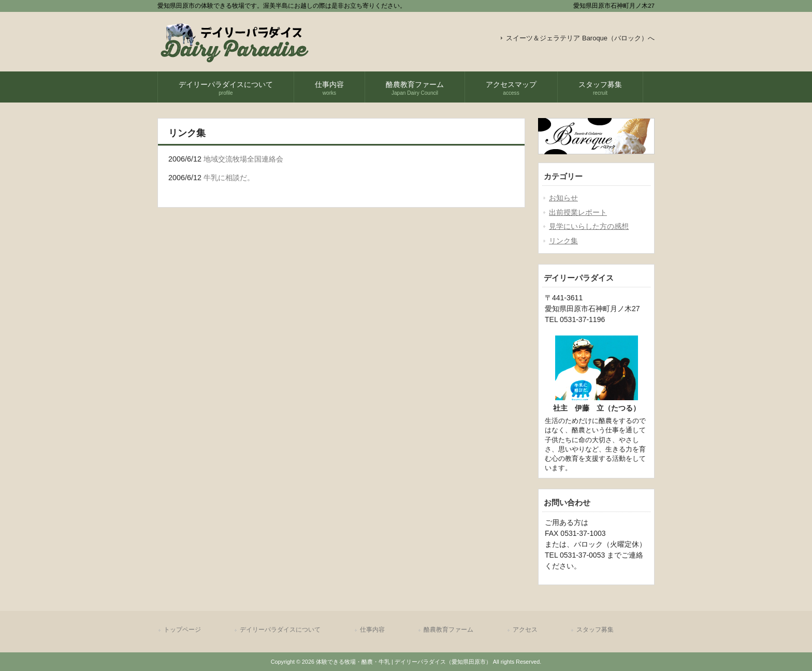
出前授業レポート (578, 212)
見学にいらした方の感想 (589, 226)
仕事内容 (372, 630)
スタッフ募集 (595, 630)
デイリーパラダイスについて (280, 630)
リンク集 (563, 241)
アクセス (525, 630)
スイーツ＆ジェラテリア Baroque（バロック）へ (580, 38)
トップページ (182, 630)
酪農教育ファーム (448, 630)
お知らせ (563, 198)
